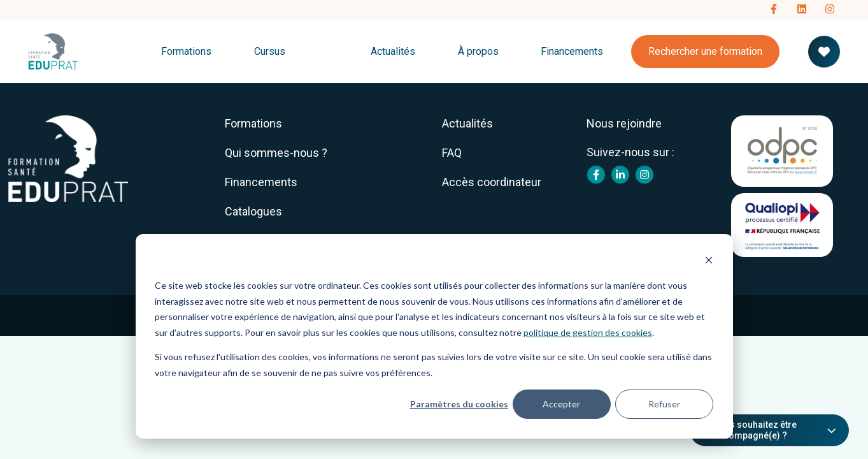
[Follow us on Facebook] (774, 10)
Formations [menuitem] (253, 123)
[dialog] (434, 336)
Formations (186, 51)
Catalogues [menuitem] (253, 211)
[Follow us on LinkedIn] (802, 10)
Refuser (664, 404)
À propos (478, 51)
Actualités (393, 51)
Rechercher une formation (705, 51)
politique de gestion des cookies (588, 332)
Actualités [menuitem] (467, 123)
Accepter (561, 404)
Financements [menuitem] (261, 182)
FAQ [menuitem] (452, 153)
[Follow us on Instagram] (830, 10)
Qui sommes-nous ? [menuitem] (276, 153)
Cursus (270, 51)
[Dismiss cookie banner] (709, 262)
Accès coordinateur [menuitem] (492, 182)
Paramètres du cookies (459, 404)
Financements (572, 51)
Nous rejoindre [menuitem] (624, 123)
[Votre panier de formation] (824, 52)
